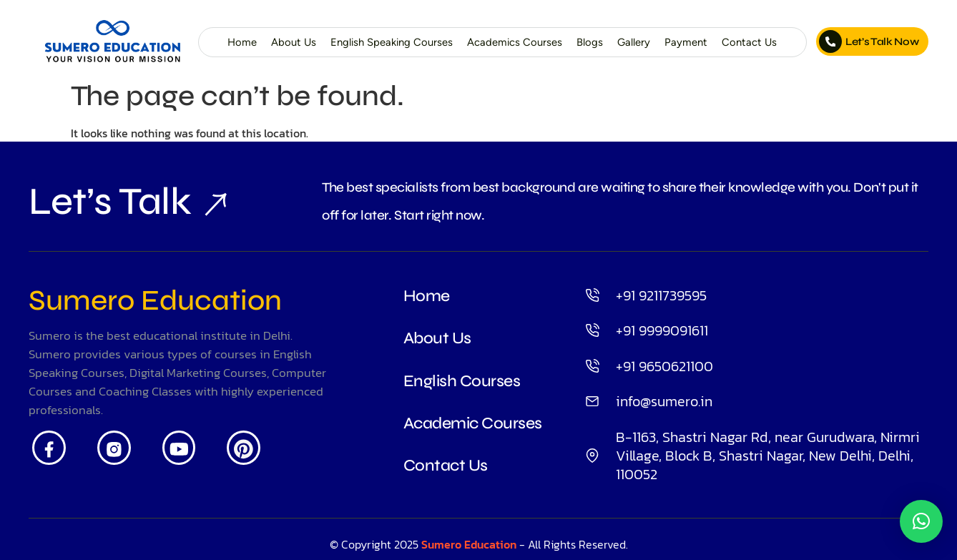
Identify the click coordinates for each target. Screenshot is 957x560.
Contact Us (749, 42)
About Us (294, 42)
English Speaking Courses (392, 42)
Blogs (590, 42)
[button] (921, 521)
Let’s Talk (110, 201)
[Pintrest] (244, 448)
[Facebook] (49, 448)
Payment (686, 42)
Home (242, 42)
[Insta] (114, 448)
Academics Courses (515, 42)
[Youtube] (179, 448)
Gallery (634, 42)
